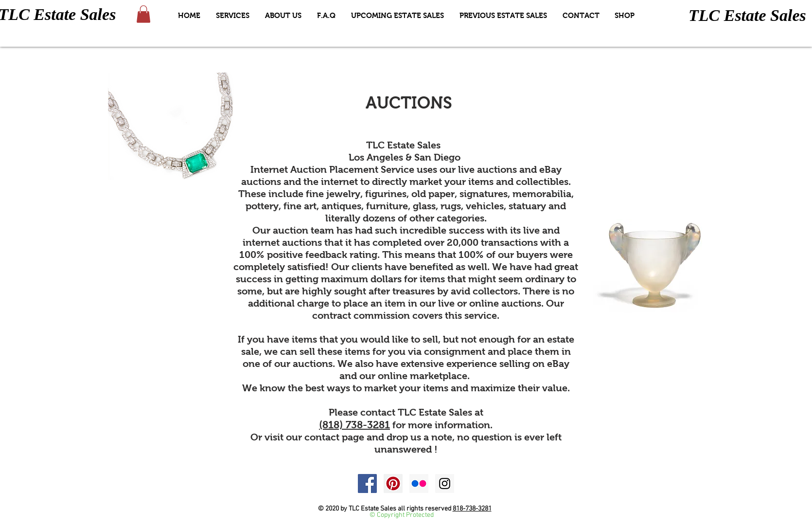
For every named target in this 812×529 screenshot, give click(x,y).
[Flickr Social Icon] (419, 483)
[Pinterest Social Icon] (393, 483)
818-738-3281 (472, 509)
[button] (143, 14)
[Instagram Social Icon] (445, 483)
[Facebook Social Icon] (367, 483)
